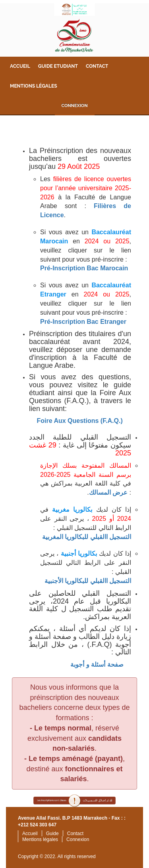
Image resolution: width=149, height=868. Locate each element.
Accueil (20, 66)
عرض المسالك (108, 492)
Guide (52, 834)
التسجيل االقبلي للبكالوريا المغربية (87, 537)
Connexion (74, 106)
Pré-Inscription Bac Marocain (84, 268)
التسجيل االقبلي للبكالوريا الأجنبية (88, 581)
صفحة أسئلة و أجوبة (97, 664)
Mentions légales (33, 86)
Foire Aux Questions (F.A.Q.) (79, 421)
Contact (97, 66)
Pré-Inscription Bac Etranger (83, 322)
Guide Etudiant (58, 66)
